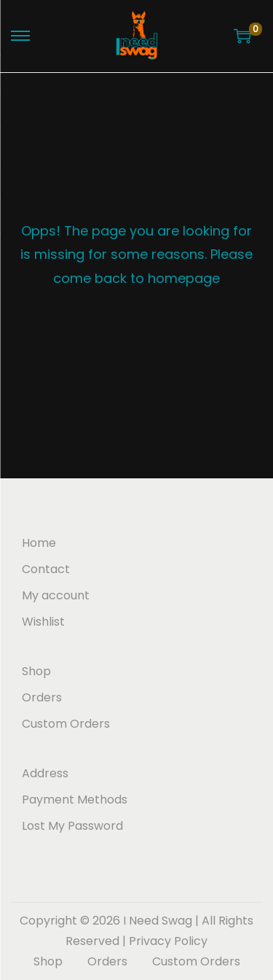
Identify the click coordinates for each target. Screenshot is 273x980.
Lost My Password (72, 826)
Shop (36, 671)
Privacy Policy (168, 941)
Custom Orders (66, 724)
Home (39, 543)
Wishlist (43, 622)
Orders (42, 697)
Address (45, 773)
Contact (46, 569)
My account (56, 595)
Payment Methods (75, 800)
